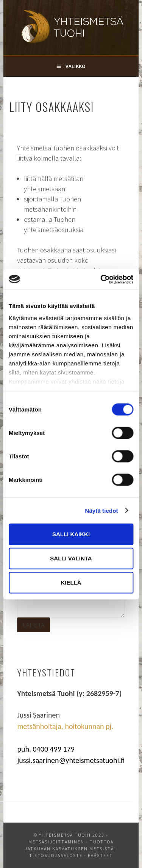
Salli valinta (71, 558)
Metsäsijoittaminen (56, 842)
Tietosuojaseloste (56, 855)
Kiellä (71, 583)
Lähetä (34, 625)
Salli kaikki (71, 534)
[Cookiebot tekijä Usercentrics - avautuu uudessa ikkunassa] (101, 279)
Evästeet (100, 855)
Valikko (76, 66)
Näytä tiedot (102, 510)
